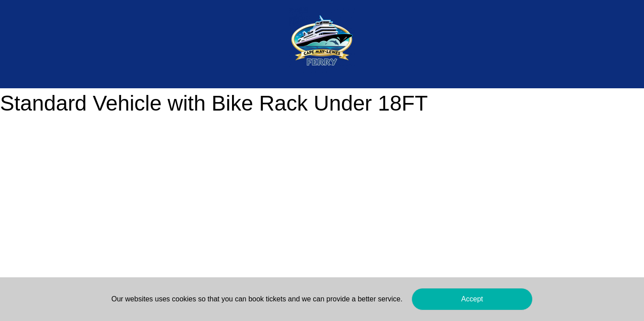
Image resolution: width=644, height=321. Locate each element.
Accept (472, 299)
